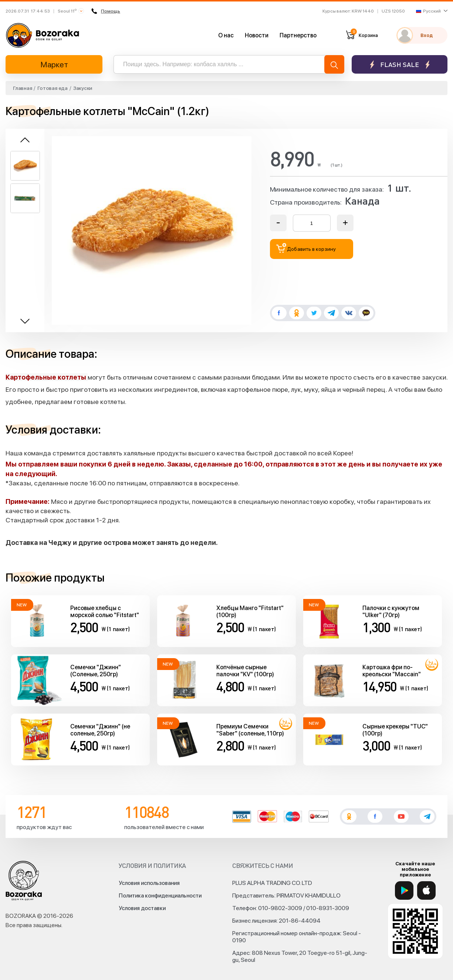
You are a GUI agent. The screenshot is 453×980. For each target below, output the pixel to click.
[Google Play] (404, 890)
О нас (226, 35)
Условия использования (149, 883)
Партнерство (298, 35)
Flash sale (400, 65)
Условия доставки (142, 908)
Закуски (83, 88)
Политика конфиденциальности (160, 896)
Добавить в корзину (306, 248)
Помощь (106, 11)
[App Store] (426, 890)
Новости (257, 35)
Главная (22, 88)
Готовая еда (52, 88)
